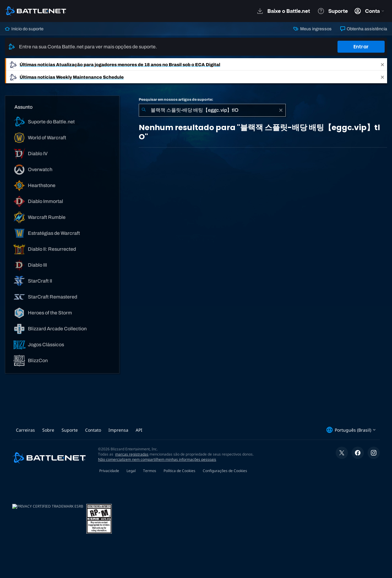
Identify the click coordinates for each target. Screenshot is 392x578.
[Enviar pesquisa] (144, 110)
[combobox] (212, 110)
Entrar (361, 47)
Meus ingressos (312, 29)
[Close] (383, 64)
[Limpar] (281, 110)
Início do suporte (24, 29)
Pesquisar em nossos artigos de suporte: (176, 99)
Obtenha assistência (364, 29)
